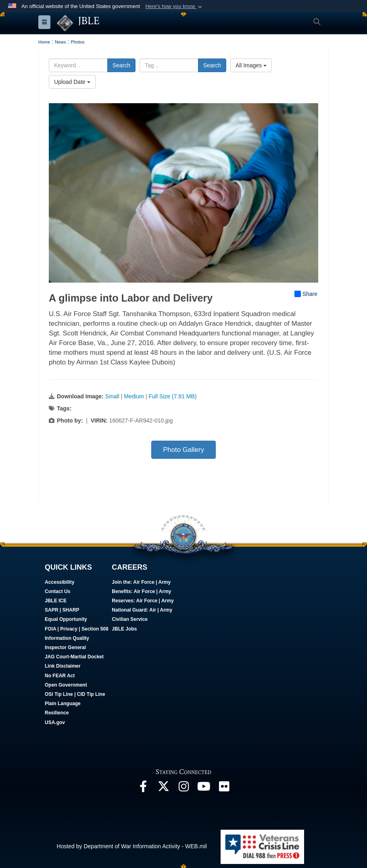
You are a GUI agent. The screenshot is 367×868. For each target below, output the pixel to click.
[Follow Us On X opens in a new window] (163, 789)
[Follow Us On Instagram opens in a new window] (183, 789)
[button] (174, 6)
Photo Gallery (183, 450)
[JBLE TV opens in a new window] (204, 789)
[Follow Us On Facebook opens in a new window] (143, 789)
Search (121, 65)
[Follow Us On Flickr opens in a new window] (224, 789)
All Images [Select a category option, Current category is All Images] (251, 65)
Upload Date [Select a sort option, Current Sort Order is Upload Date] (72, 82)
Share (306, 294)
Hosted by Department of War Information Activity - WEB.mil (132, 846)
